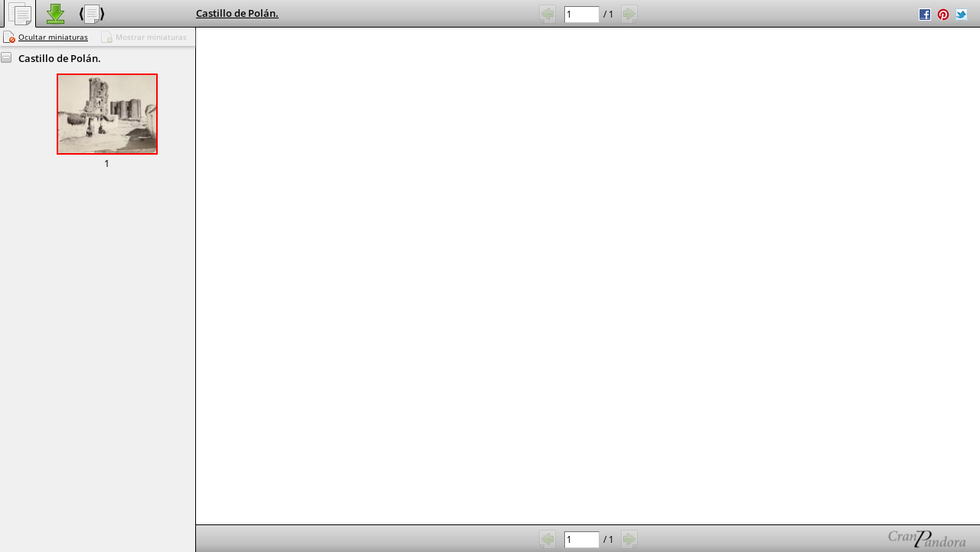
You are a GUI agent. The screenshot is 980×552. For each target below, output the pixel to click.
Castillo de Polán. (237, 13)
